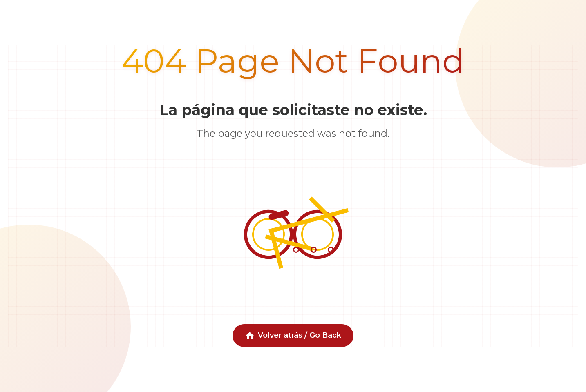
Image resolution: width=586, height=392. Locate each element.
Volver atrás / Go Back (293, 336)
